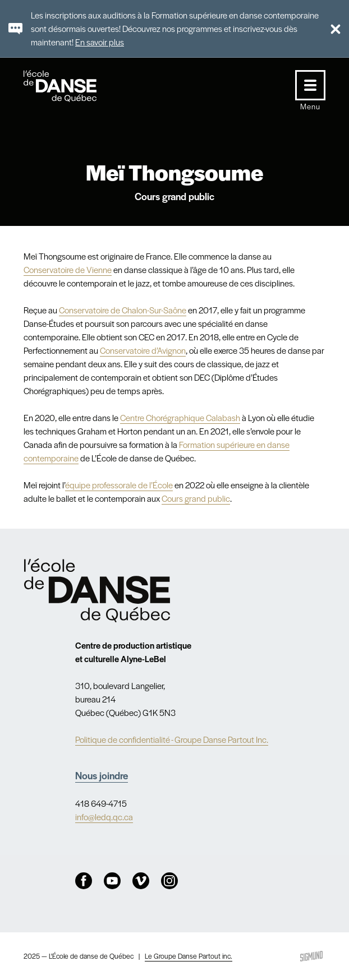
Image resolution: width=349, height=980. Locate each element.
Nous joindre (102, 775)
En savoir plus (100, 42)
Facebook (84, 881)
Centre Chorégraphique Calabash (180, 417)
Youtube (112, 881)
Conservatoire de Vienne (68, 269)
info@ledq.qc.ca (104, 817)
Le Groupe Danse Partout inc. (189, 956)
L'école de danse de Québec (71, 86)
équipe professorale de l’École (119, 485)
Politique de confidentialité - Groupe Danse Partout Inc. (172, 739)
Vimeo (141, 881)
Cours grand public (196, 498)
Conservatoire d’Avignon (143, 350)
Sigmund (311, 956)
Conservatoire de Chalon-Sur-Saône (123, 310)
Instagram (169, 881)
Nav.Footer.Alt (97, 590)
